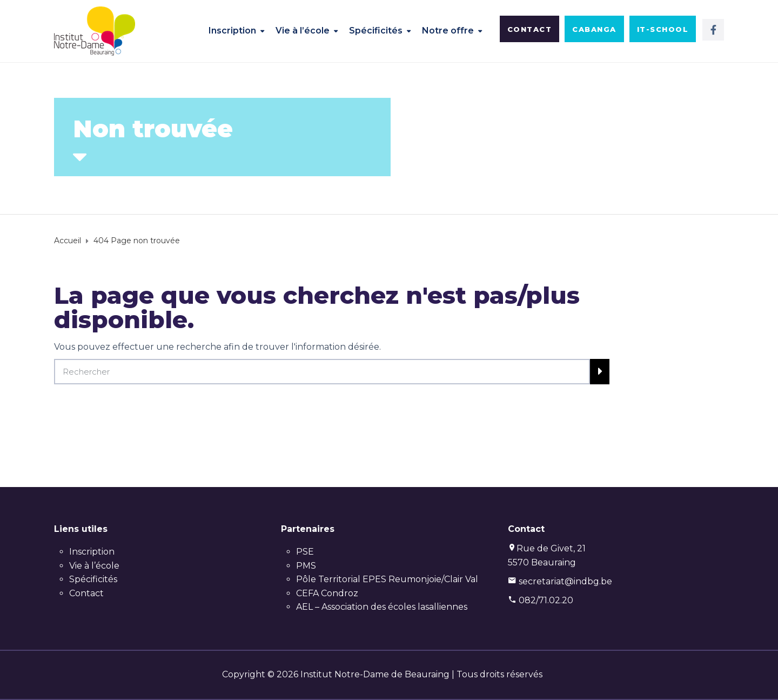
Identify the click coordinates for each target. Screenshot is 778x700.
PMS (306, 566)
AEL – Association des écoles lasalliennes (382, 607)
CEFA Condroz (327, 593)
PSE (305, 552)
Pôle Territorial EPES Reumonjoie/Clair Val (387, 579)
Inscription (232, 31)
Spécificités (376, 31)
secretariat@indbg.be (565, 581)
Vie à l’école (303, 31)
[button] (530, 29)
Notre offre (448, 31)
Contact (86, 593)
